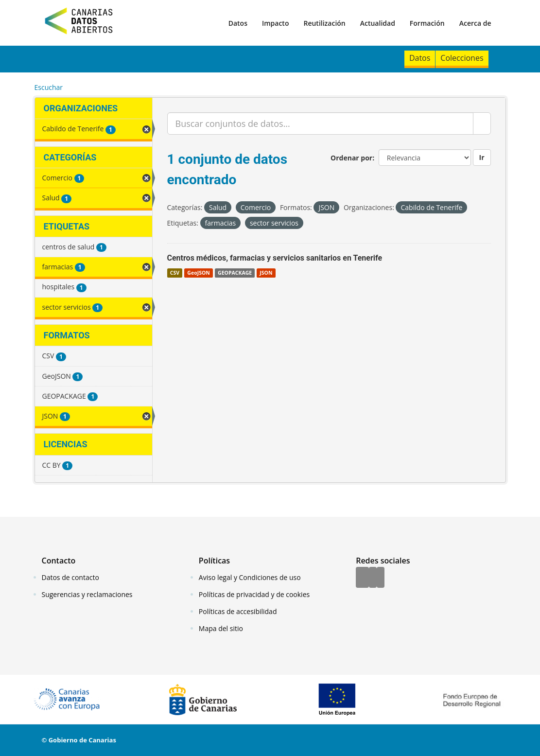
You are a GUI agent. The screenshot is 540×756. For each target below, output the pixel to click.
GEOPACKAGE (235, 273)
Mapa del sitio (221, 628)
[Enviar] (482, 123)
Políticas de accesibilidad (238, 611)
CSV (175, 273)
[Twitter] (373, 578)
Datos (238, 23)
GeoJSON (198, 273)
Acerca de (475, 23)
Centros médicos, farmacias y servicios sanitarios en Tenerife (275, 258)
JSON (266, 273)
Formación (427, 23)
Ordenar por (351, 158)
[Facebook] (362, 578)
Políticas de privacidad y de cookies (254, 594)
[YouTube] (381, 578)
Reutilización (324, 23)
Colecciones (462, 58)
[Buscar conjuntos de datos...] (320, 123)
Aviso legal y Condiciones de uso (250, 577)
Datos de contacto (70, 577)
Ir (482, 157)
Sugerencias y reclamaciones (87, 594)
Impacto (276, 23)
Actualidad (378, 23)
